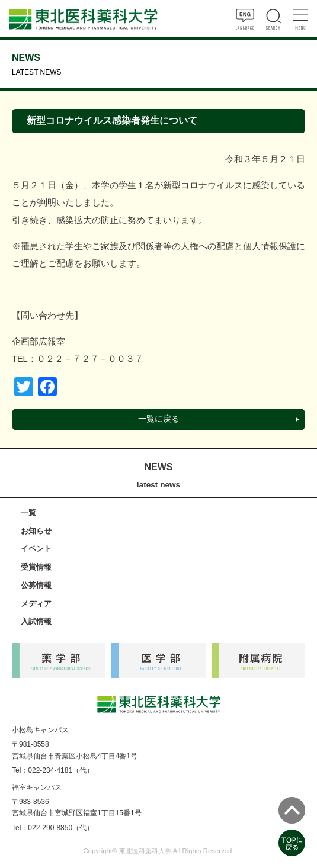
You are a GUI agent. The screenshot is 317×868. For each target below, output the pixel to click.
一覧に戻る (159, 419)
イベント (36, 549)
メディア (36, 604)
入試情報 (36, 621)
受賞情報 (36, 567)
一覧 (28, 512)
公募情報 (36, 585)
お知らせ (36, 531)
